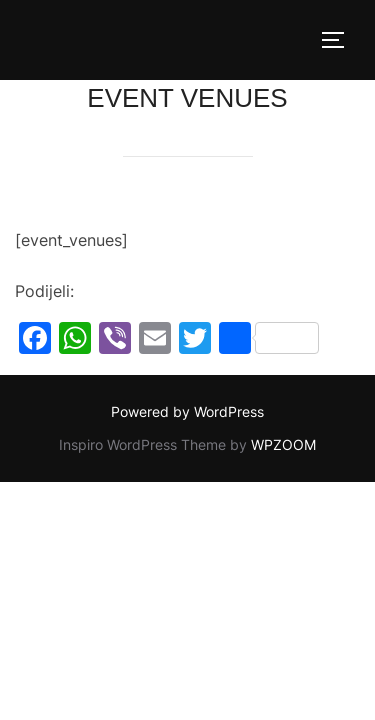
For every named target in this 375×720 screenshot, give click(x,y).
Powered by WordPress (187, 411)
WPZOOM (283, 444)
